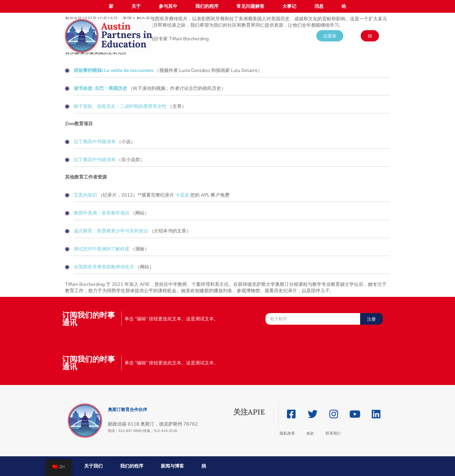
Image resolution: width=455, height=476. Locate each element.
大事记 (289, 6)
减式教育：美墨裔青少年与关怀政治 (111, 231)
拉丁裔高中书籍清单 (95, 142)
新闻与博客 (172, 466)
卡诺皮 (182, 195)
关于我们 (93, 466)
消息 (319, 6)
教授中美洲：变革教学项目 (102, 213)
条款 (310, 433)
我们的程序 (207, 6)
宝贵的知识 (85, 195)
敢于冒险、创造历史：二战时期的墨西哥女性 (120, 106)
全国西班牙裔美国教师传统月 (104, 267)
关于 (136, 6)
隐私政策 (287, 433)
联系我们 (333, 433)
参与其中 (168, 6)
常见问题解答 (250, 6)
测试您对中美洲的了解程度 (102, 249)
